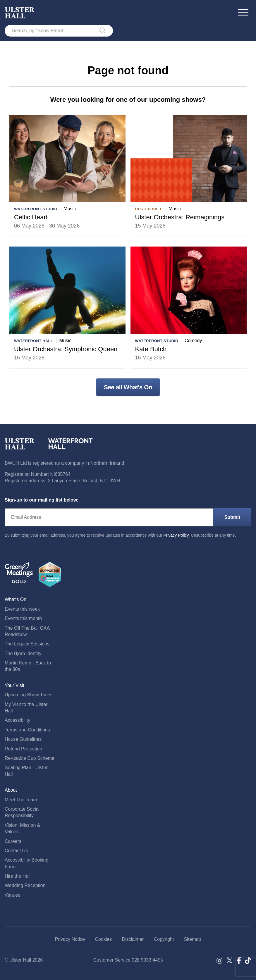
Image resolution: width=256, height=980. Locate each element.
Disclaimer (133, 939)
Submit (232, 517)
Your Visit (14, 685)
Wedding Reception (25, 885)
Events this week (22, 609)
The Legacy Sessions (27, 644)
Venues (12, 895)
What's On (16, 599)
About (11, 790)
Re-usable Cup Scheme (30, 758)
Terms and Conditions (27, 730)
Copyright (164, 939)
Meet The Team (21, 800)
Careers (13, 841)
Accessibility (17, 720)
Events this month (23, 618)
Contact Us (16, 851)
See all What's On (128, 387)
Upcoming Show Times (29, 695)
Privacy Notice (70, 939)
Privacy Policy (176, 535)
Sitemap (193, 939)
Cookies (103, 939)
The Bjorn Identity (23, 653)
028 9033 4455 (147, 960)
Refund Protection (23, 749)
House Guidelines (23, 739)
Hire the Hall (18, 876)
